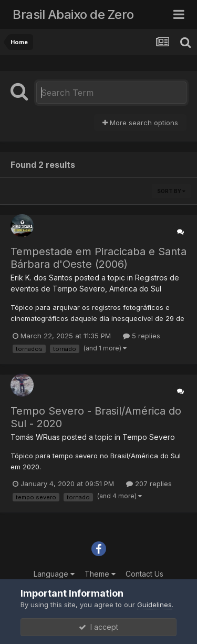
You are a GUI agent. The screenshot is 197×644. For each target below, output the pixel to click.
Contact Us (144, 574)
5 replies (142, 336)
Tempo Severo (149, 437)
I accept (98, 627)
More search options (140, 123)
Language (54, 574)
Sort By (171, 191)
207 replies (149, 484)
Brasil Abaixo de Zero (73, 14)
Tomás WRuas (35, 437)
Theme (100, 574)
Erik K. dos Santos (42, 278)
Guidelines (154, 605)
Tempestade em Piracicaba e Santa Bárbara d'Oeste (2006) (98, 258)
